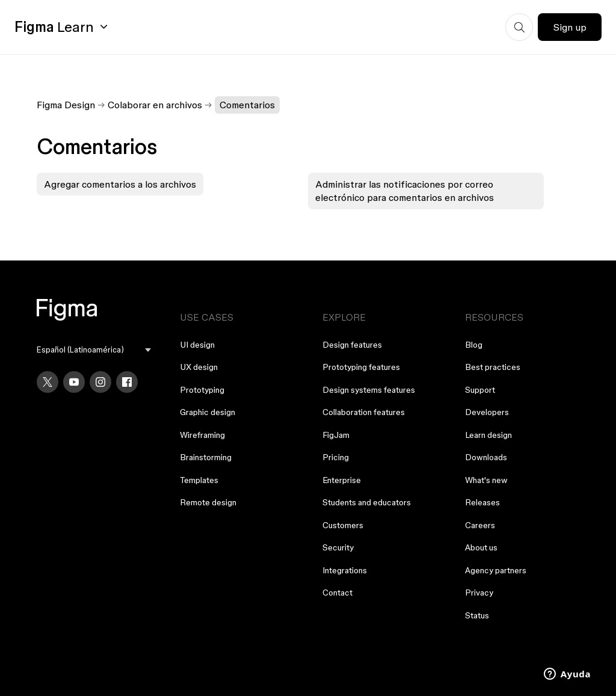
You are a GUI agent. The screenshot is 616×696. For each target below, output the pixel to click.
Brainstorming (206, 457)
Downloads (486, 457)
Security (338, 547)
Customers (343, 525)
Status (477, 615)
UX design (199, 367)
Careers (480, 525)
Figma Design (66, 105)
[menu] (94, 350)
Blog (474, 345)
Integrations (345, 570)
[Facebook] (127, 382)
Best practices (493, 367)
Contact (337, 593)
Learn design (488, 435)
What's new (486, 480)
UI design (197, 345)
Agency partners (496, 570)
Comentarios (247, 105)
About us (481, 547)
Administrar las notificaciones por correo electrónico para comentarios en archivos (405, 191)
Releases (482, 502)
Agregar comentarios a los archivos (120, 184)
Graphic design (208, 412)
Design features (352, 345)
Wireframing (202, 435)
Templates (199, 480)
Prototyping (202, 390)
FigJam (336, 435)
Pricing (336, 457)
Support (480, 390)
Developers (487, 412)
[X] (48, 382)
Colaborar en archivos (155, 105)
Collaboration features (364, 412)
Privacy (479, 593)
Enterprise (342, 480)
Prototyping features (361, 367)
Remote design (208, 502)
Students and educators (367, 502)
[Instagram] (100, 382)
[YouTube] (74, 382)
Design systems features (369, 390)
